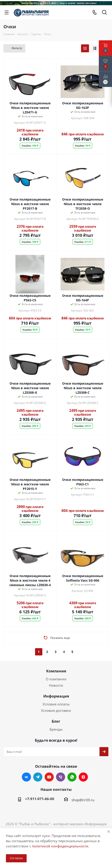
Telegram (38, 777)
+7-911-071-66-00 (40, 799)
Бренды (56, 729)
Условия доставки (56, 710)
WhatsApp (72, 777)
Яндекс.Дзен (83, 777)
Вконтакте (26, 777)
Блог (56, 721)
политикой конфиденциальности (60, 846)
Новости (56, 685)
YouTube (49, 777)
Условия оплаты (56, 704)
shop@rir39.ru (83, 800)
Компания (56, 671)
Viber (61, 777)
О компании (56, 679)
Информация (56, 696)
